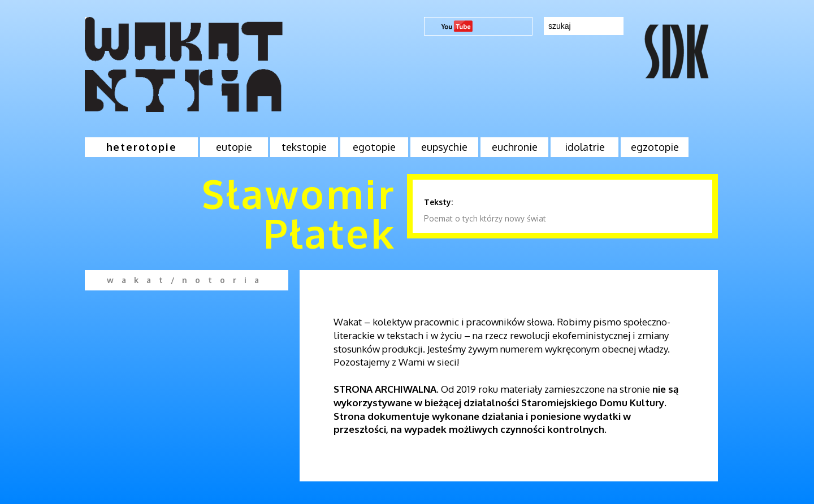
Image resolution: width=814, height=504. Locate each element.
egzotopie (655, 147)
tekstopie (304, 147)
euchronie (515, 147)
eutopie (234, 147)
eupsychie (444, 147)
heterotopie (142, 147)
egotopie (374, 147)
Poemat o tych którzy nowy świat (485, 218)
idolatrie (585, 147)
